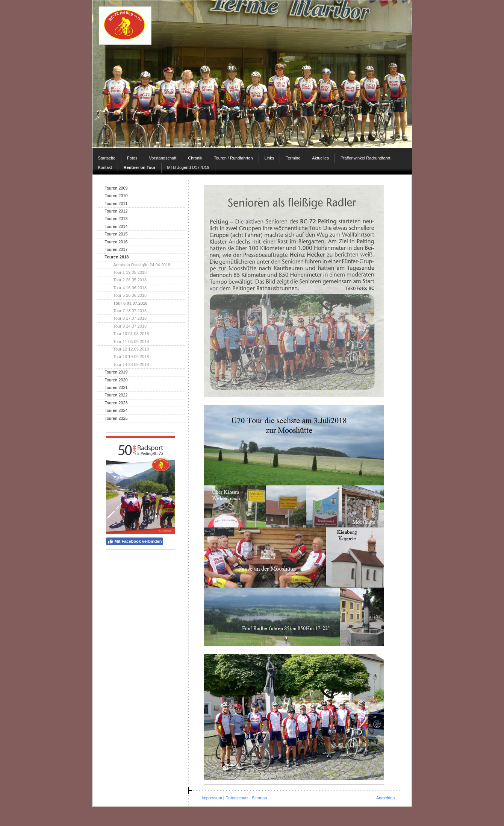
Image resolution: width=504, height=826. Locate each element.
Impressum (212, 798)
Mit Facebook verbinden (135, 541)
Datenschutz (237, 798)
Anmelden (386, 798)
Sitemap (259, 798)
